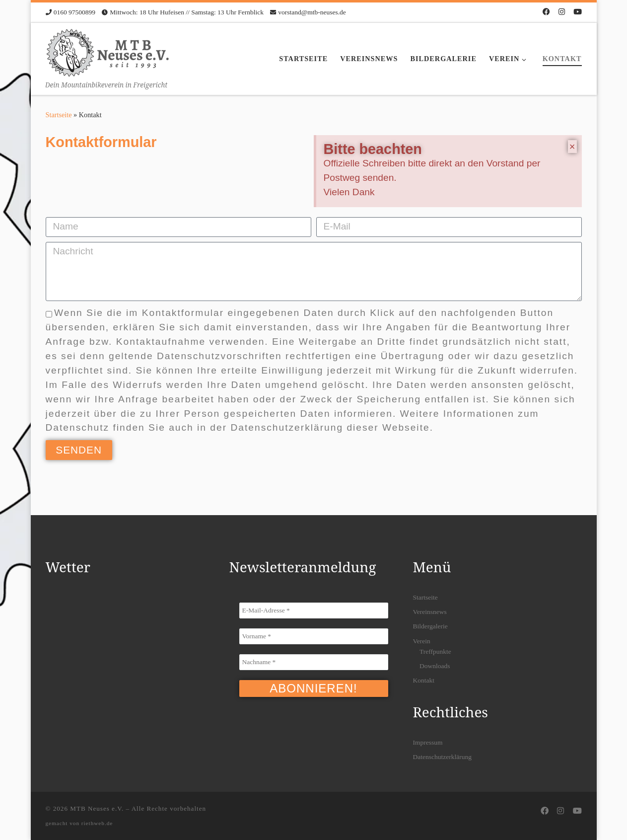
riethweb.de (97, 823)
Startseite (59, 115)
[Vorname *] (314, 636)
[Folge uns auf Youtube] (578, 12)
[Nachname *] (314, 662)
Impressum (428, 742)
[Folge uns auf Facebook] (546, 12)
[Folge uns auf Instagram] (562, 12)
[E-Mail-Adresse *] (314, 611)
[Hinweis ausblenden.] (572, 147)
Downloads (435, 666)
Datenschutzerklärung (442, 757)
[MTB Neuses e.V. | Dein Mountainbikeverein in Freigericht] (108, 51)
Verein (422, 641)
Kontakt (424, 680)
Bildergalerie (430, 626)
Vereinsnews (430, 612)
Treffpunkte (435, 651)
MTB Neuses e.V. (97, 808)
